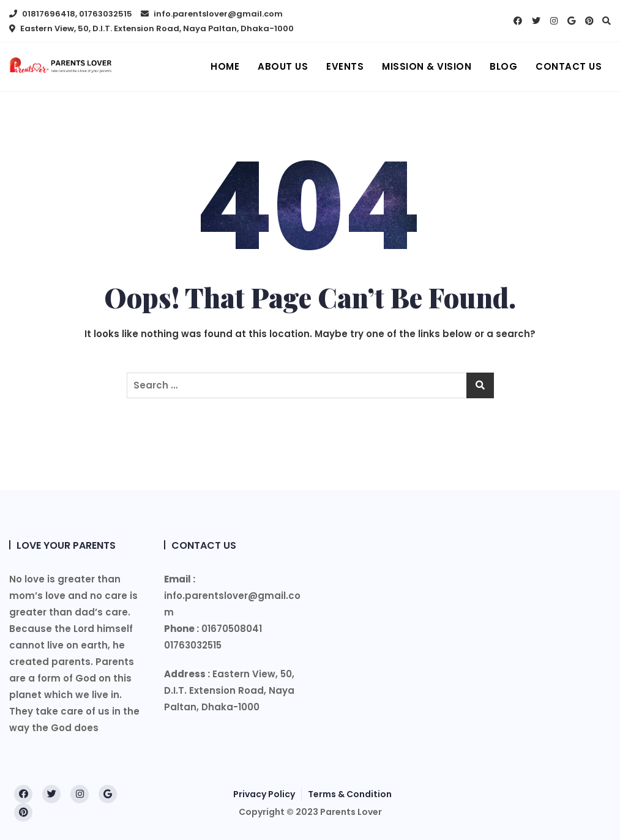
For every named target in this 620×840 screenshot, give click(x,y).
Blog (503, 66)
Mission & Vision (427, 66)
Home (225, 66)
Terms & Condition (350, 794)
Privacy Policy (264, 794)
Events (345, 66)
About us (283, 66)
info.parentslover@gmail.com (212, 14)
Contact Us (569, 66)
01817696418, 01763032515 (71, 14)
